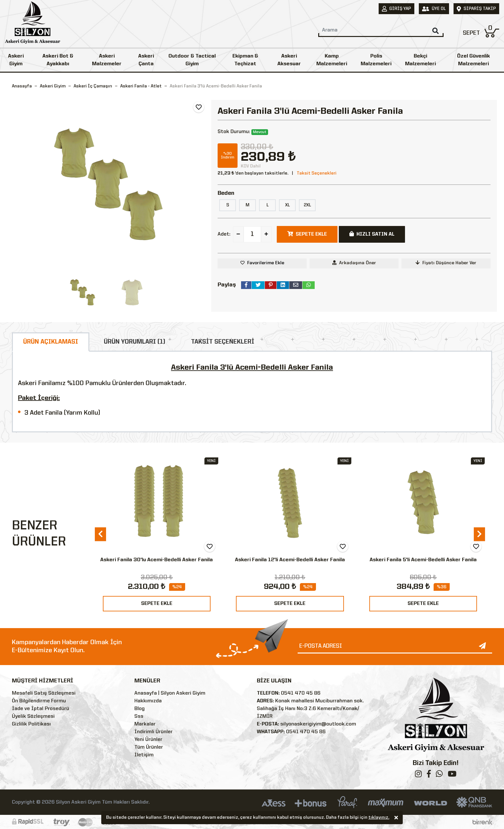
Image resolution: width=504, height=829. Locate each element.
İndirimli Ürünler (153, 732)
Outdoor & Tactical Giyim (192, 60)
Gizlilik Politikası (31, 724)
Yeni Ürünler (148, 740)
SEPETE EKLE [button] (307, 234)
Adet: (224, 234)
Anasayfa (22, 86)
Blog (139, 709)
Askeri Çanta (146, 60)
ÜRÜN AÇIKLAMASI (51, 342)
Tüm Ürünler (149, 747)
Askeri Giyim (16, 60)
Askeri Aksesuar (289, 60)
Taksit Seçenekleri (317, 173)
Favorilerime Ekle (266, 263)
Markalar (145, 724)
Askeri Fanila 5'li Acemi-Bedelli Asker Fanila (423, 560)
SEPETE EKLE (157, 604)
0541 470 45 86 (301, 693)
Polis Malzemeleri (376, 60)
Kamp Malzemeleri (332, 60)
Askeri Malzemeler (107, 60)
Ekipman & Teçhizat (245, 60)
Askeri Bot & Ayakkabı (58, 60)
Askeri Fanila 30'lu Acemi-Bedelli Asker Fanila (157, 560)
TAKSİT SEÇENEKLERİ (223, 342)
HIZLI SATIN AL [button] (372, 234)
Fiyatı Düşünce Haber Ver (446, 263)
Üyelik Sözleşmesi (33, 716)
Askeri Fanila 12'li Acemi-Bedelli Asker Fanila (290, 560)
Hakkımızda (148, 701)
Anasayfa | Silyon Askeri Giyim (170, 693)
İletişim (144, 755)
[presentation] (100, 534)
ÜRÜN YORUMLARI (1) (135, 342)
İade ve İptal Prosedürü (40, 709)
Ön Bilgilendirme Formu (39, 701)
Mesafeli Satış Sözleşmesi (44, 693)
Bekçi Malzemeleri (420, 60)
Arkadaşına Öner (354, 263)
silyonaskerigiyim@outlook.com (318, 724)
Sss (139, 716)
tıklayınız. (379, 818)
